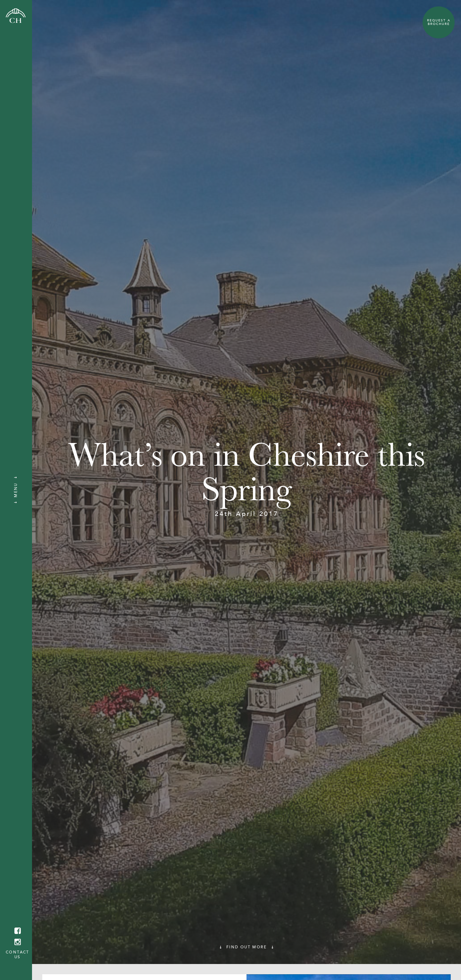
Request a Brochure (439, 22)
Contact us (18, 954)
